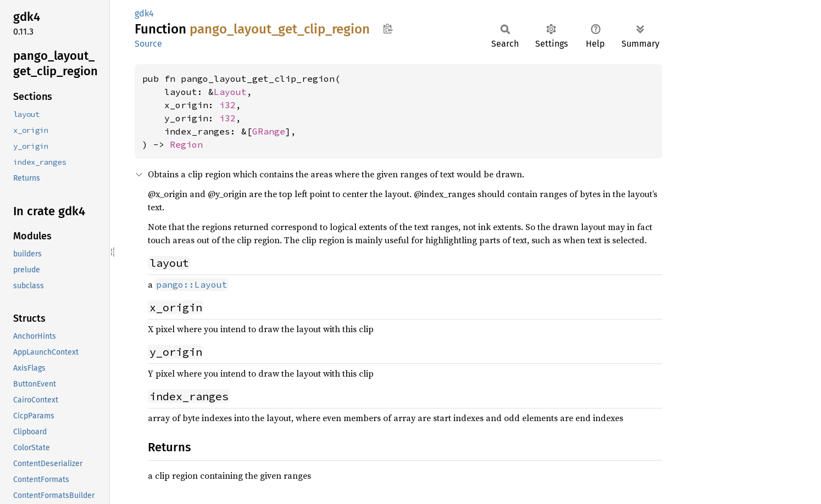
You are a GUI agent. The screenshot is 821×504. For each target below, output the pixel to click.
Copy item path (388, 29)
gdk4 (144, 13)
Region (186, 144)
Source (148, 44)
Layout (230, 92)
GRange (269, 131)
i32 (228, 105)
